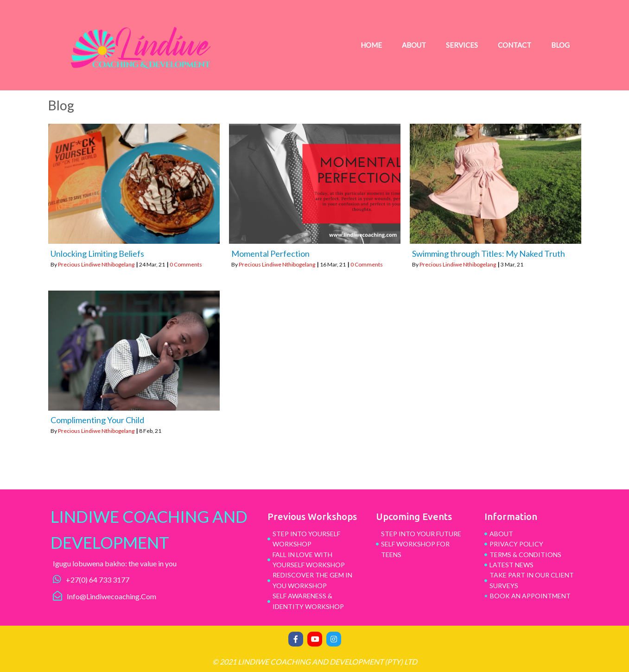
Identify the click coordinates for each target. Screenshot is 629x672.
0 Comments (186, 264)
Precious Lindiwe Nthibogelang (96, 264)
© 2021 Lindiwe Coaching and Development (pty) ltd (315, 662)
